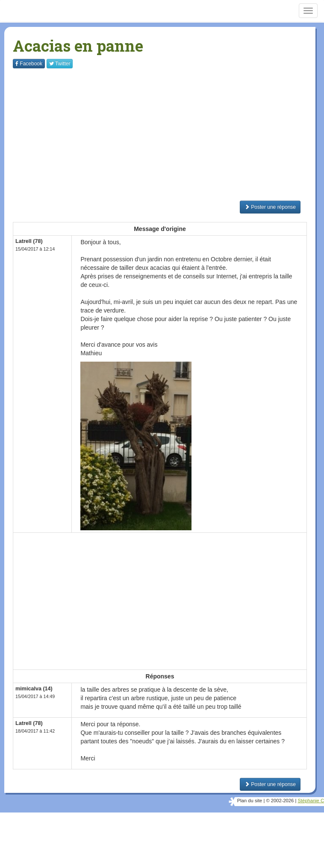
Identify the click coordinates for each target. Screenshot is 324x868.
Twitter (60, 64)
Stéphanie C (311, 801)
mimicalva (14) (34, 689)
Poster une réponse (270, 207)
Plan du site (250, 801)
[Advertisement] (168, 134)
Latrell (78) (29, 241)
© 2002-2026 (280, 801)
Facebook (29, 64)
